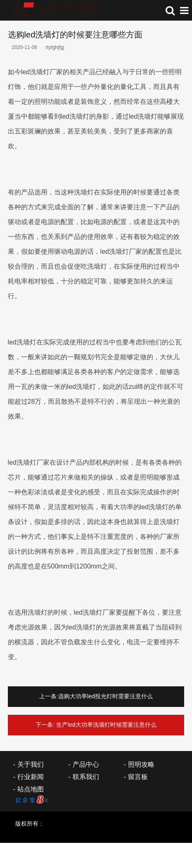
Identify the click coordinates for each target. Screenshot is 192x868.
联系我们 (86, 777)
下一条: (45, 725)
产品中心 (86, 764)
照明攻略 (141, 764)
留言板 (138, 777)
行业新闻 (31, 777)
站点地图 (31, 789)
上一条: (49, 696)
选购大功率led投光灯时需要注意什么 (105, 696)
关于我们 (31, 764)
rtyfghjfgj (55, 47)
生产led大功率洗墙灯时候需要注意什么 (106, 725)
